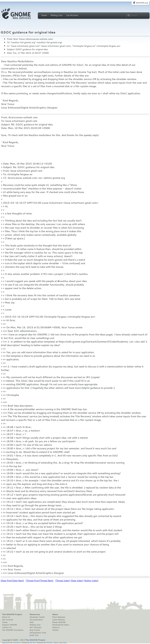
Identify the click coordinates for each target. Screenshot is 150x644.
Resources (35, 614)
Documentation (36, 620)
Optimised (6, 643)
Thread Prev (33, 581)
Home (44, 15)
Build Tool (34, 635)
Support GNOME (10, 625)
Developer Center (37, 617)
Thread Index (63, 581)
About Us (6, 617)
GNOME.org (142, 3)
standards (17, 643)
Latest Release (59, 620)
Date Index (77, 581)
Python (56, 643)
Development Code (38, 633)
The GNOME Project (12, 614)
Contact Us (7, 627)
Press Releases (59, 617)
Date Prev (6, 581)
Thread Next (46, 581)
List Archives (72, 15)
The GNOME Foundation (13, 630)
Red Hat (33, 643)
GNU (64, 643)
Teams (5, 622)
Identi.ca (56, 627)
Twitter (55, 630)
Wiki (32, 622)
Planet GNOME (59, 622)
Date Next (18, 581)
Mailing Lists (57, 15)
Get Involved (8, 620)
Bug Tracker (35, 630)
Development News (61, 625)
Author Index (91, 581)
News (55, 614)
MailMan (49, 643)
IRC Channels (36, 627)
